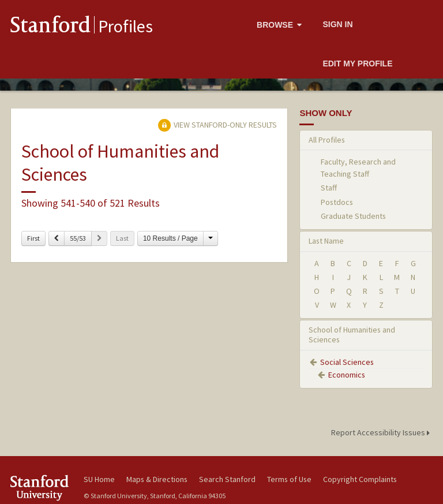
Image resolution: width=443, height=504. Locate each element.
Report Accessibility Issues (382, 432)
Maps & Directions (157, 479)
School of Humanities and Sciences (352, 335)
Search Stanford (227, 479)
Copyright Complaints (360, 479)
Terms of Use (289, 479)
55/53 (78, 238)
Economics (347, 375)
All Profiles (327, 140)
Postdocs (337, 202)
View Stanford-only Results (217, 125)
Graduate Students (353, 216)
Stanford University (40, 488)
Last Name (326, 241)
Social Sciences (347, 362)
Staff (329, 188)
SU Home (99, 479)
